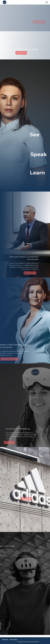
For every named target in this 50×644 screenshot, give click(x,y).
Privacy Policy (14, 640)
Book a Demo (41, 22)
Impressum (5, 640)
